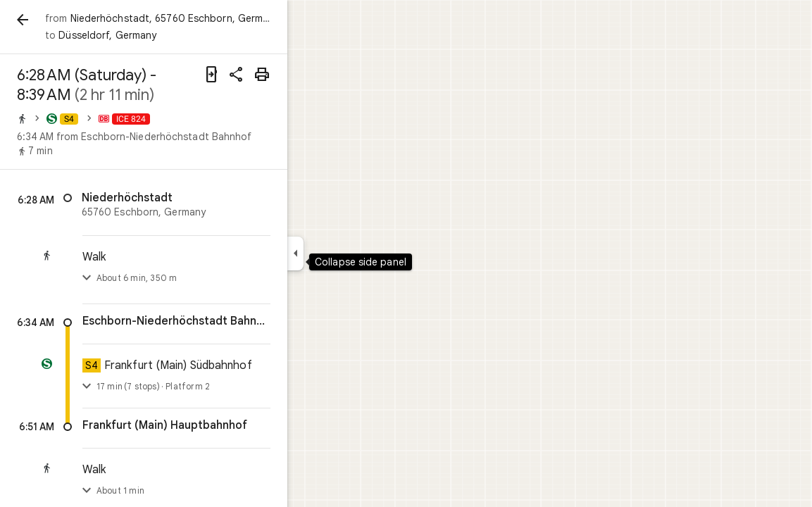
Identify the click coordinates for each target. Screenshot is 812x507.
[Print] (313, 75)
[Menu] (25, 24)
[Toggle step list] (137, 278)
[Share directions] (287, 75)
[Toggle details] (137, 387)
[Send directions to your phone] (262, 75)
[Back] (73, 20)
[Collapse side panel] (346, 254)
